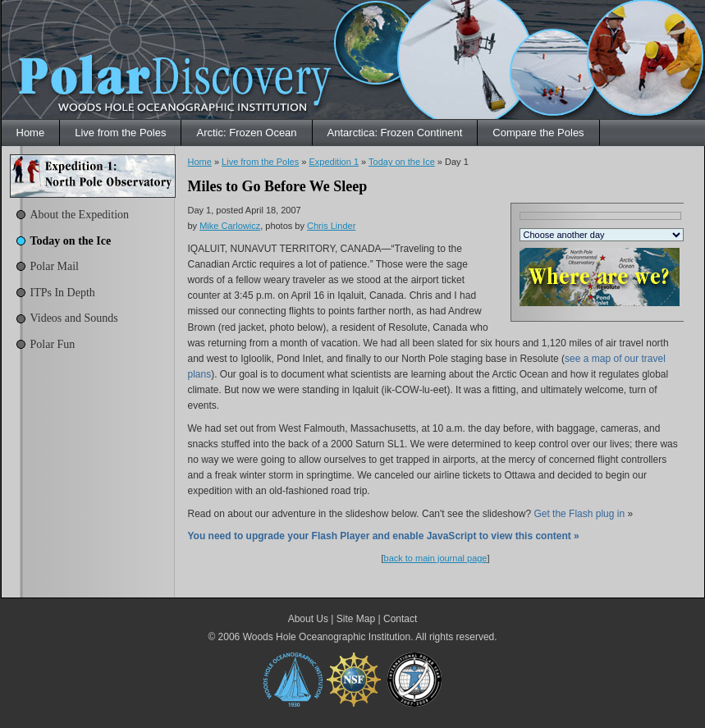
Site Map (356, 619)
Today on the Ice (71, 241)
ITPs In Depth (63, 293)
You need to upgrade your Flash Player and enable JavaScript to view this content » (384, 536)
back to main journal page (436, 558)
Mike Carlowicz (230, 226)
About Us (308, 619)
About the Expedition (80, 215)
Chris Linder (331, 226)
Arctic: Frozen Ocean (246, 133)
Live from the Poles (120, 133)
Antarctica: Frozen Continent (395, 133)
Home (31, 133)
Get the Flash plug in (579, 514)
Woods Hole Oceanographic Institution (327, 637)
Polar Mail (55, 266)
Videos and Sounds (74, 318)
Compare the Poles (538, 133)
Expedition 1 (334, 162)
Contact (400, 619)
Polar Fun (53, 344)
